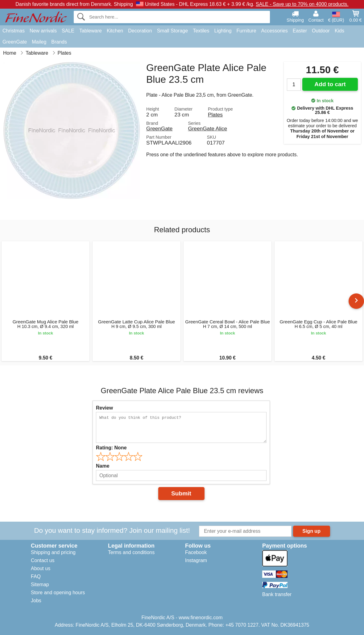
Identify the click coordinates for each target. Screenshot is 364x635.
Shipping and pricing (53, 552)
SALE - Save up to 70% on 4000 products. (302, 4)
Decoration (140, 31)
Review (104, 408)
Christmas (14, 31)
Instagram (196, 560)
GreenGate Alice (207, 128)
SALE (68, 31)
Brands (59, 42)
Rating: (111, 448)
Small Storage (173, 31)
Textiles (201, 31)
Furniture (246, 31)
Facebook (196, 552)
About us (41, 568)
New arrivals (43, 31)
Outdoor (321, 31)
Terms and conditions (131, 552)
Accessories (275, 31)
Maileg (39, 42)
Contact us (43, 560)
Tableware (91, 31)
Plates (215, 115)
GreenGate (15, 42)
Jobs (36, 601)
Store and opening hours (58, 593)
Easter (300, 31)
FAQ (36, 576)
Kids (339, 31)
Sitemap (40, 585)
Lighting (223, 31)
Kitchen (115, 31)
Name (103, 466)
